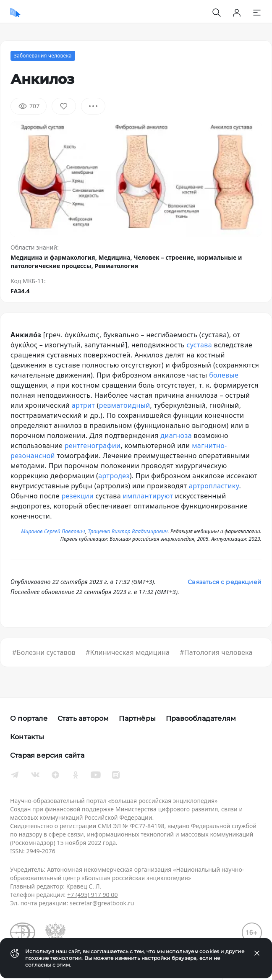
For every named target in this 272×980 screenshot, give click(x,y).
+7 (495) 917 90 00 (92, 895)
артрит (83, 405)
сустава (199, 345)
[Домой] (15, 13)
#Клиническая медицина (128, 652)
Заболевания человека (43, 56)
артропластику (214, 486)
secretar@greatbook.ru (102, 903)
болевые (224, 375)
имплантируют (148, 496)
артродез (114, 476)
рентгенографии (93, 446)
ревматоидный (125, 405)
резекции (77, 496)
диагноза (176, 435)
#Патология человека (216, 652)
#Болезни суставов (44, 652)
